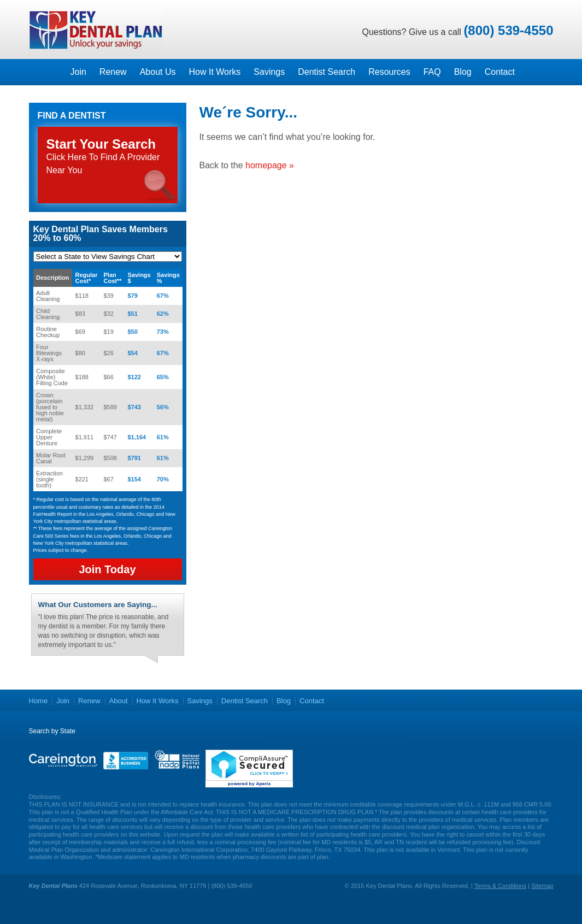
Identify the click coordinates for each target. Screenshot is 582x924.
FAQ (432, 72)
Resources (389, 72)
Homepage (46, 72)
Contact (500, 72)
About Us (158, 72)
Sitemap (542, 886)
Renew (113, 72)
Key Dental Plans (96, 30)
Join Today (107, 569)
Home (39, 701)
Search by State (52, 731)
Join (78, 72)
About (119, 701)
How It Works (214, 72)
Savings (269, 72)
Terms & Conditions (500, 886)
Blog (463, 72)
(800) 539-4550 (508, 30)
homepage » (270, 165)
